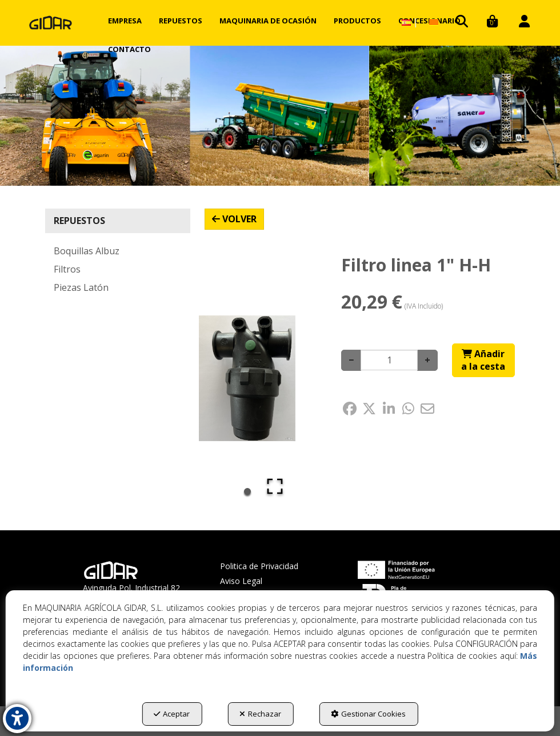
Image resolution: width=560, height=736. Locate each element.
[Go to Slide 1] (247, 491)
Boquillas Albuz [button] (87, 251)
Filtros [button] (67, 269)
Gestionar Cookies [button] (368, 714)
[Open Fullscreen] (275, 486)
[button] (51, 23)
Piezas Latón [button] (81, 287)
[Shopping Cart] (483, 361)
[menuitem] (125, 21)
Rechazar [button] (260, 714)
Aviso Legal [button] (241, 581)
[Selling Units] (389, 360)
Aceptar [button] (172, 714)
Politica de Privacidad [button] (259, 566)
